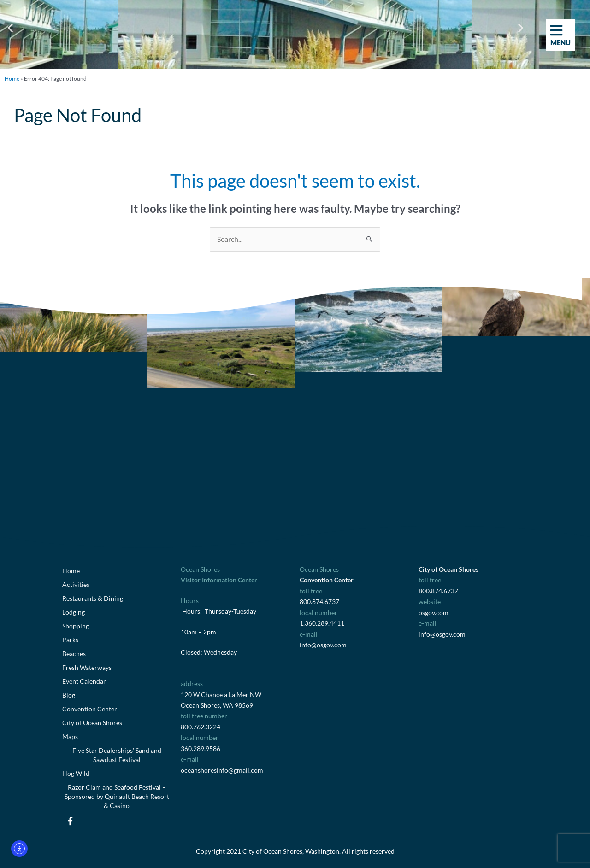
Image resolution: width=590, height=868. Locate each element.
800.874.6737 (319, 601)
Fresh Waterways (87, 667)
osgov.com (434, 613)
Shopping (76, 626)
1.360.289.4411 (322, 623)
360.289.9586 (201, 748)
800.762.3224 (201, 727)
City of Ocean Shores (92, 723)
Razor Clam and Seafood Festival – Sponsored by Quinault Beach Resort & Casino (117, 796)
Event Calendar (84, 681)
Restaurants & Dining (93, 598)
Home (12, 79)
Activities (76, 584)
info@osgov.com (323, 645)
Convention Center (90, 709)
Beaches (74, 654)
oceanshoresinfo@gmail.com (222, 770)
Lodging (74, 612)
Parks (70, 640)
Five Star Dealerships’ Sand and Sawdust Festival (117, 755)
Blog (69, 695)
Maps (70, 736)
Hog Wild (76, 773)
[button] (10, 28)
